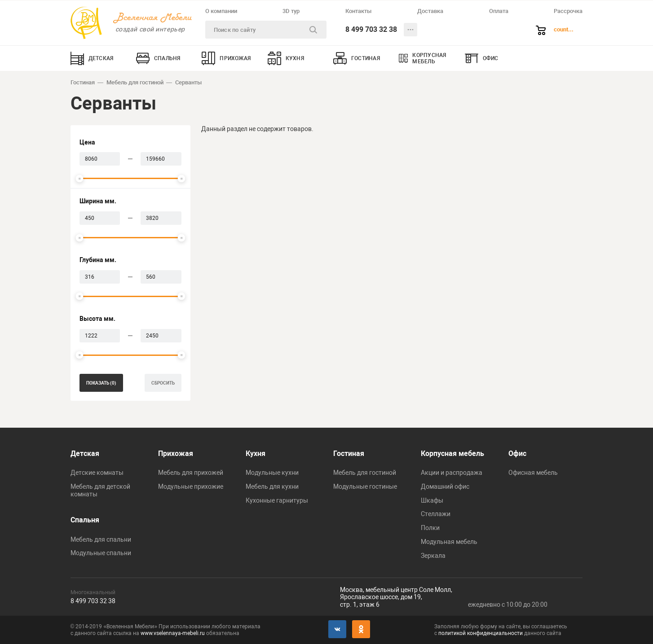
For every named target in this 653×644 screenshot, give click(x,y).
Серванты (188, 82)
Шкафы (432, 500)
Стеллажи (436, 514)
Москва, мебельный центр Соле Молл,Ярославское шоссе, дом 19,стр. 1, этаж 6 (396, 597)
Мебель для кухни (272, 486)
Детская (85, 453)
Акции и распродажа (452, 473)
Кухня (256, 453)
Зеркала (433, 556)
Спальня (85, 520)
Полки (430, 528)
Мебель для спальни (101, 539)
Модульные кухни (272, 473)
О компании (221, 11)
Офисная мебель (533, 473)
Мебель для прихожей (191, 473)
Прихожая (176, 453)
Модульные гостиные (365, 486)
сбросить (163, 383)
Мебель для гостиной (135, 82)
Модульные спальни (101, 553)
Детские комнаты (97, 473)
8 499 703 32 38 (371, 29)
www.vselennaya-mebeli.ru (173, 633)
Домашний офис (445, 486)
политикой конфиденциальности (481, 633)
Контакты (358, 11)
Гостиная (83, 82)
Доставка (430, 11)
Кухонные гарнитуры (277, 500)
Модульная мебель (449, 542)
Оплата (499, 11)
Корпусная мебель (452, 453)
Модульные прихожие (191, 486)
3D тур (291, 11)
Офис (517, 453)
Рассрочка (568, 11)
